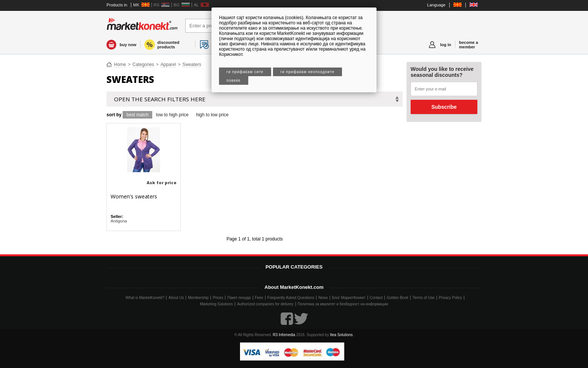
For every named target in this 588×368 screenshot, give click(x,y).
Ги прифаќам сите (245, 72)
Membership (198, 298)
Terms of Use (424, 298)
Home (120, 65)
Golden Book (397, 298)
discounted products (169, 45)
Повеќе (234, 80)
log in (446, 45)
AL (196, 5)
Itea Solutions (341, 335)
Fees (259, 298)
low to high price (172, 115)
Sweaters (192, 65)
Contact (376, 298)
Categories (143, 65)
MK (136, 5)
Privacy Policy (450, 298)
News (323, 298)
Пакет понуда (239, 298)
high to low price (212, 115)
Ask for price (162, 182)
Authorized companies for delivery (265, 304)
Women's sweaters (134, 196)
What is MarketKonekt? (145, 298)
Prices (218, 298)
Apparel (168, 65)
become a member (469, 45)
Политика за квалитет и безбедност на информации (343, 304)
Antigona (119, 221)
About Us (176, 298)
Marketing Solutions (216, 304)
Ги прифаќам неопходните (307, 72)
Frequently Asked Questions (291, 298)
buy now (128, 45)
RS (157, 5)
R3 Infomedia (284, 335)
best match (137, 115)
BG (177, 5)
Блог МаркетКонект (349, 298)
